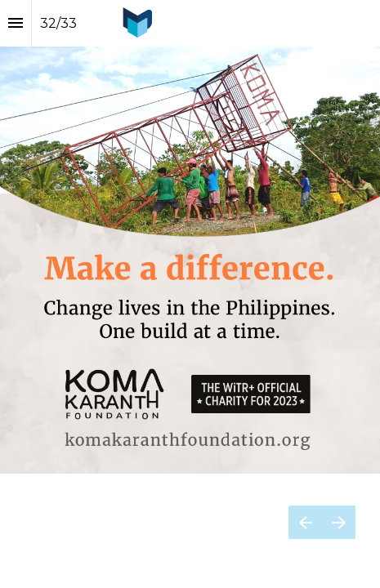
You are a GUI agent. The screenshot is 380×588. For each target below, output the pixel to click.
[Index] (16, 23)
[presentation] (190, 237)
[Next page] (339, 522)
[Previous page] (305, 522)
